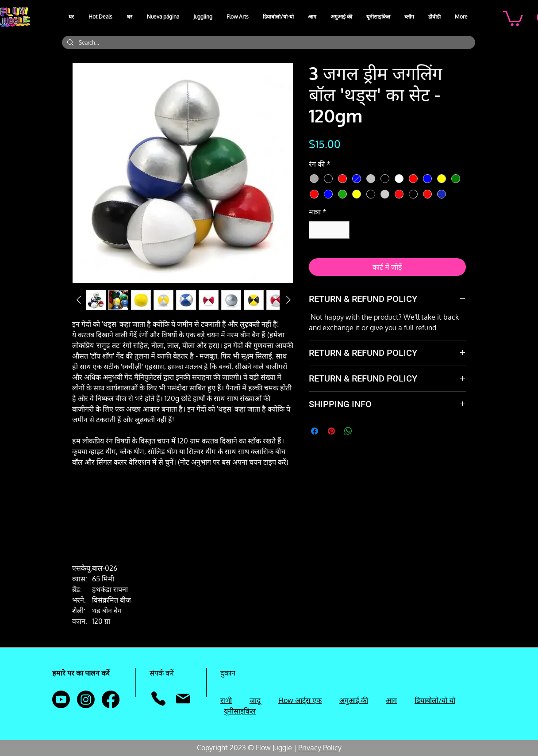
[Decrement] (316, 230)
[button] (203, 17)
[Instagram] (86, 699)
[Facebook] (111, 699)
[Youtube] (61, 699)
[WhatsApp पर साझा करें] (348, 431)
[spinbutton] (329, 230)
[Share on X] (365, 431)
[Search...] (268, 43)
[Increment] (342, 230)
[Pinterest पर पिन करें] (331, 431)
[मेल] (183, 699)
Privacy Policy (320, 748)
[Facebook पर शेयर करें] (315, 431)
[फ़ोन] (158, 699)
